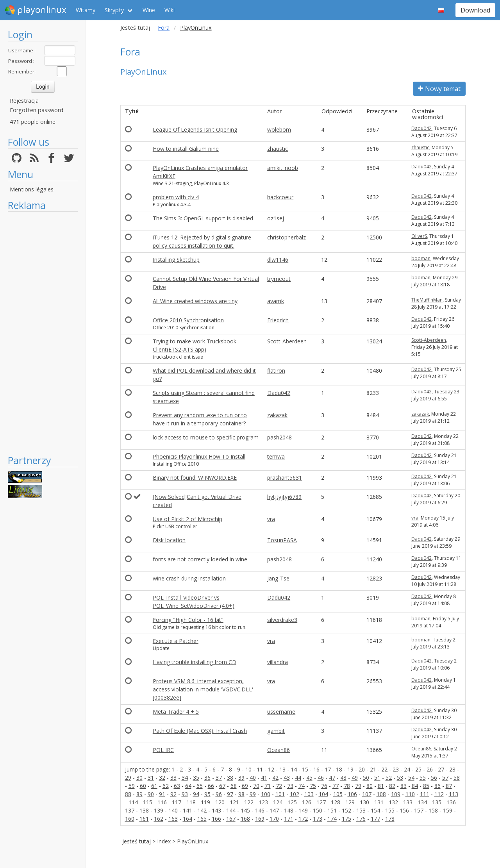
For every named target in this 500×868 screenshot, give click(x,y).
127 (321, 802)
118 (191, 802)
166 (216, 819)
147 (274, 810)
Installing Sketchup (176, 260)
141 (187, 810)
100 (266, 794)
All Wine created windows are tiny (195, 301)
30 (139, 778)
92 (173, 794)
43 (287, 778)
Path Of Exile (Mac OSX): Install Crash (200, 731)
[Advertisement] (43, 333)
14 (294, 769)
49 (355, 778)
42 (275, 778)
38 (230, 778)
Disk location (169, 540)
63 (177, 786)
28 (452, 769)
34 (185, 778)
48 (343, 778)
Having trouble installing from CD (195, 662)
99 (253, 794)
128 (336, 802)
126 (307, 802)
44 (298, 778)
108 (381, 794)
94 (196, 794)
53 (400, 778)
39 (241, 778)
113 (454, 794)
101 (280, 794)
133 (408, 802)
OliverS (419, 236)
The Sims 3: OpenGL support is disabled (203, 218)
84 (415, 786)
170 (274, 819)
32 (162, 778)
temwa (276, 456)
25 (418, 769)
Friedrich (278, 320)
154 (375, 810)
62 (166, 786)
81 (381, 786)
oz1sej (276, 218)
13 (282, 769)
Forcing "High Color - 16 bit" (188, 620)
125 (292, 802)
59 (132, 786)
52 (389, 778)
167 (231, 819)
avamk (276, 301)
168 (245, 819)
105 (338, 794)
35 (196, 778)
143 (216, 810)
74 (302, 786)
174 (332, 819)
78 (347, 786)
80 (370, 786)
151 (332, 810)
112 (439, 794)
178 (390, 819)
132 (393, 802)
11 (260, 769)
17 (328, 769)
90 (151, 794)
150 (318, 810)
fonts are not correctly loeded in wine (200, 559)
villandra (278, 662)
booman (421, 258)
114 (133, 802)
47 (332, 778)
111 (425, 794)
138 (144, 810)
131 (379, 802)
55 (423, 778)
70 (256, 786)
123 (263, 802)
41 (264, 778)
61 (154, 786)
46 (321, 778)
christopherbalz (287, 237)
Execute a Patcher (176, 641)
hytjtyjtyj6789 (284, 497)
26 (430, 769)
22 (384, 769)
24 (407, 769)
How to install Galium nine (186, 149)
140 (173, 810)
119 (205, 802)
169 (260, 819)
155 (390, 810)
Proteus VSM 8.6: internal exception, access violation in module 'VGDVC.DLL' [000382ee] (203, 689)
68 (234, 786)
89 (139, 794)
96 (219, 794)
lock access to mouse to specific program (206, 437)
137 (130, 810)
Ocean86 (279, 750)
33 (173, 778)
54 (411, 778)
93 (185, 794)
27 (441, 769)
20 (362, 769)
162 (159, 819)
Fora (164, 28)
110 (410, 794)
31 (151, 778)
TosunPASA (282, 540)
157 (419, 810)
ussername (281, 712)
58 (457, 778)
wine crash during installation (189, 578)
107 (367, 794)
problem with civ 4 (176, 197)
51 (377, 778)
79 (358, 786)
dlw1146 (278, 260)
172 (303, 819)
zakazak (277, 415)
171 (289, 819)
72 (279, 786)
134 (422, 802)
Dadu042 (421, 128)
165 (202, 819)
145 (245, 810)
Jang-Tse (278, 578)
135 (437, 802)
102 (295, 794)
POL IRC (163, 750)
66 (211, 786)
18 (339, 769)
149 (303, 810)
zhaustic (278, 149)
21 (373, 769)
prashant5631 (285, 478)
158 (433, 810)
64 (188, 786)
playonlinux (36, 10)
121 (234, 802)
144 (231, 810)
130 (364, 802)
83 (404, 786)
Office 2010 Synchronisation (188, 320)
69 (245, 786)
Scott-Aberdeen (287, 341)
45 (309, 778)
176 (361, 819)
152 (346, 810)
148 (289, 810)
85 (426, 786)
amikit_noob (283, 168)
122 (249, 802)
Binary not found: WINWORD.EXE (195, 478)
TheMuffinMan (427, 300)
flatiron (276, 371)
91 (162, 794)
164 (187, 819)
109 (396, 794)
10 (248, 769)
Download (475, 10)
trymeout (279, 279)
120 (220, 802)
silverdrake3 (282, 620)
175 (346, 819)
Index (164, 841)
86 (437, 786)
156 (404, 810)
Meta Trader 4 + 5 (176, 712)
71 (268, 786)
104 (323, 794)
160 (130, 819)
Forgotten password (37, 110)
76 (324, 786)
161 (144, 819)
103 (309, 794)
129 (350, 802)
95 (207, 794)
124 (278, 802)
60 (143, 786)
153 (361, 810)
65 (200, 786)
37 (219, 778)
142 (202, 810)
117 (177, 802)
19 (350, 769)
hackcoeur (280, 197)
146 (260, 810)
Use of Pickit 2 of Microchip (187, 519)
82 (392, 786)
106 (352, 794)
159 (448, 810)
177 (375, 819)
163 (173, 819)
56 (434, 778)
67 (222, 786)
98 (241, 794)
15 (305, 769)
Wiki (170, 10)
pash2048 (279, 437)
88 (128, 794)
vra (271, 519)
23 (396, 769)
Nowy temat (439, 89)
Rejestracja (24, 101)
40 (253, 778)
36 (207, 778)
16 (316, 769)
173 (318, 819)
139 (159, 810)
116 (162, 802)
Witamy (86, 10)
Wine (149, 10)
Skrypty (114, 10)
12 (271, 769)
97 (230, 794)
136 (451, 802)
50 (366, 778)
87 (449, 786)
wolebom (279, 129)
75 (313, 786)
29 (128, 778)
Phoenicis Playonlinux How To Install (199, 456)
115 (148, 802)
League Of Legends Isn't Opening (195, 129)
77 (336, 786)
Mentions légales (32, 189)
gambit (276, 731)
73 (290, 786)
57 (445, 778)
